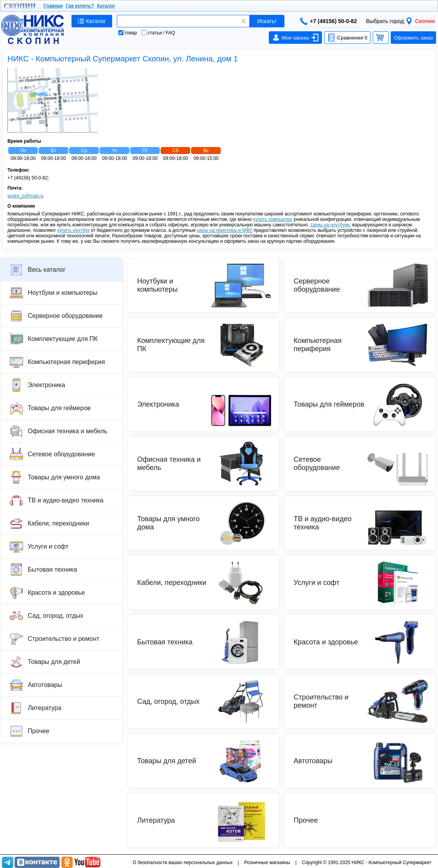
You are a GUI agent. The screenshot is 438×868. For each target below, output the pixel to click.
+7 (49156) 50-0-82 (328, 21)
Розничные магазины (267, 863)
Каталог (106, 6)
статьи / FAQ (158, 33)
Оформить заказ (413, 38)
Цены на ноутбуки (330, 225)
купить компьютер (273, 219)
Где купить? (80, 6)
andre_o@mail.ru (25, 196)
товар (128, 33)
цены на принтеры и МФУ (225, 230)
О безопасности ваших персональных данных (182, 863)
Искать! (267, 21)
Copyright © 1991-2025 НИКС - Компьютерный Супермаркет (366, 863)
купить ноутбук (73, 230)
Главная (53, 6)
